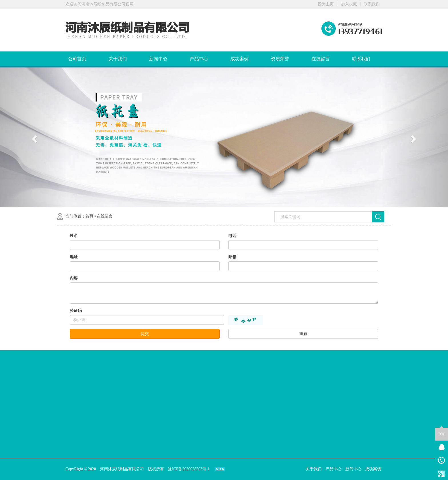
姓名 (74, 236)
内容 (74, 278)
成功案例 (239, 59)
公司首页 (77, 59)
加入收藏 (349, 4)
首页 (89, 216)
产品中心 (199, 59)
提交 (145, 334)
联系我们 (372, 4)
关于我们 (118, 59)
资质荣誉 (280, 59)
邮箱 (232, 257)
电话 (232, 236)
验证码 (76, 311)
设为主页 (326, 4)
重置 (303, 334)
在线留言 (321, 59)
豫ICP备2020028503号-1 (189, 469)
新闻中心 (158, 59)
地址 (74, 257)
